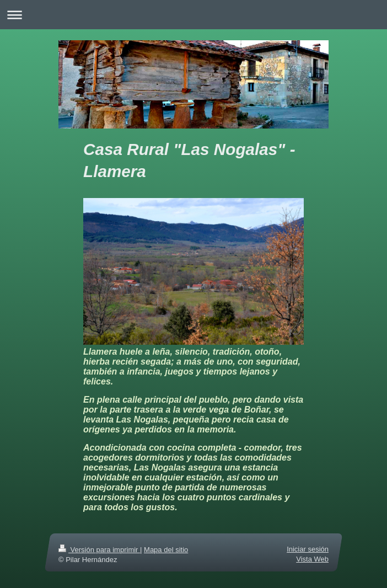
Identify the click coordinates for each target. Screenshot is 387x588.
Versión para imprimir (99, 550)
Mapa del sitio (166, 550)
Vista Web (312, 559)
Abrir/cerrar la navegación (193, 15)
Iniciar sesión (308, 549)
